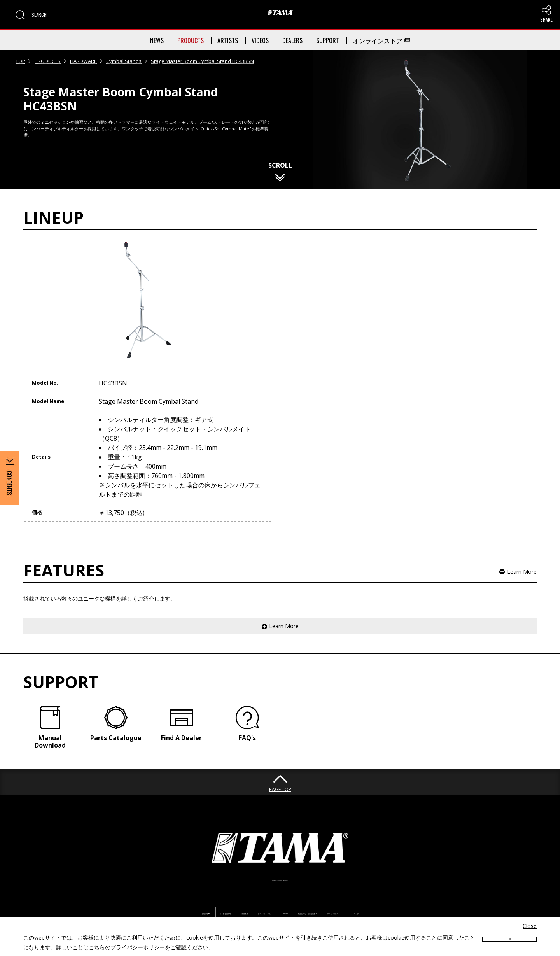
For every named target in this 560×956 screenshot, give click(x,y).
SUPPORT (328, 40)
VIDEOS (260, 40)
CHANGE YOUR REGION (280, 856)
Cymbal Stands (124, 61)
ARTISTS (228, 40)
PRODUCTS (191, 40)
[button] (31, 15)
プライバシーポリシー (239, 890)
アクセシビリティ (407, 890)
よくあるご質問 (146, 890)
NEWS (157, 40)
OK (509, 941)
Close (530, 926)
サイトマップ (455, 890)
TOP (20, 61)
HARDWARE (83, 61)
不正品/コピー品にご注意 (341, 890)
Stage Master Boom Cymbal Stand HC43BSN (202, 61)
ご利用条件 (189, 890)
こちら (97, 947)
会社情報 (103, 890)
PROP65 (287, 890)
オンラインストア (381, 40)
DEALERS (292, 40)
